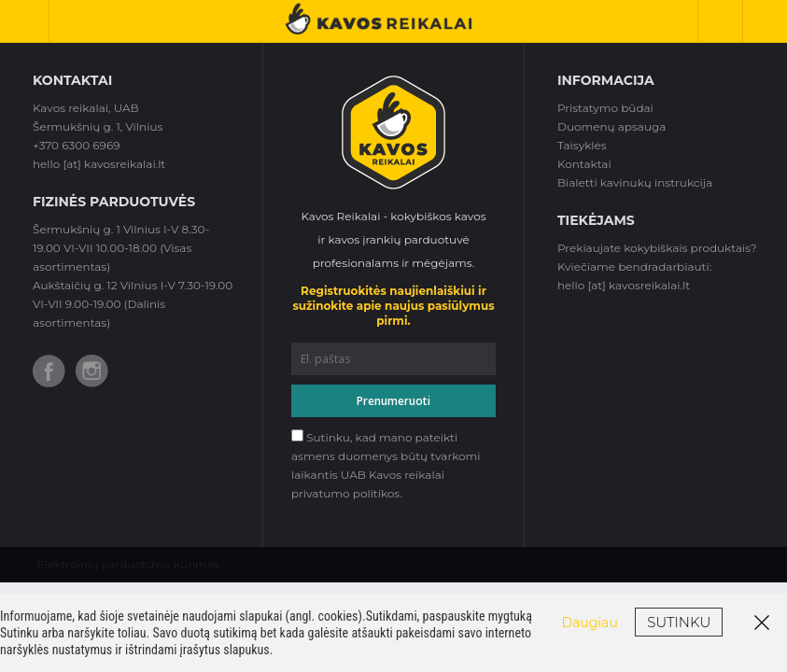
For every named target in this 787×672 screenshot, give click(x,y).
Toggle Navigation (32, 21)
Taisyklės (582, 145)
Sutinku (679, 622)
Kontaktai (584, 164)
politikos (376, 493)
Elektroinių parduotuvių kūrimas (128, 564)
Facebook (49, 371)
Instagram (92, 371)
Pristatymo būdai (605, 108)
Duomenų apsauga (611, 126)
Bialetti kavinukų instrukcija (635, 182)
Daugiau (590, 623)
